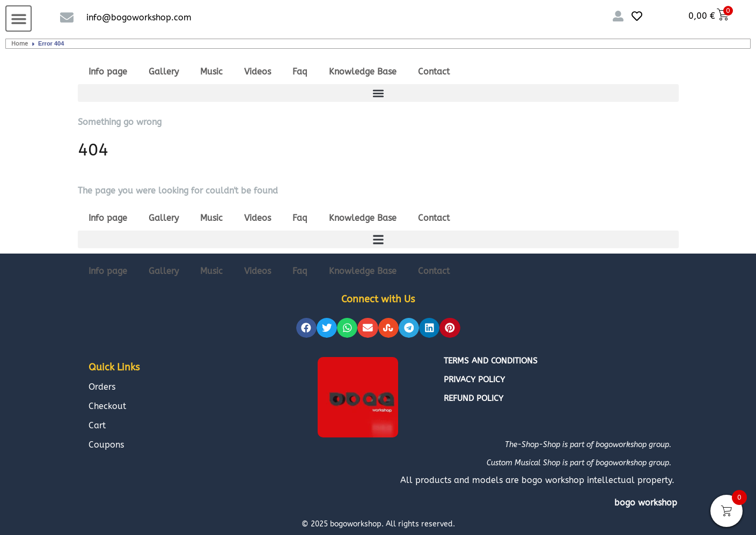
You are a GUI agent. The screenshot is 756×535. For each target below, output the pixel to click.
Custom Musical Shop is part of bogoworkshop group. (579, 463)
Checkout (107, 406)
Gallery (164, 72)
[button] (19, 18)
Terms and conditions (491, 361)
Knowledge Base (363, 72)
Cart (97, 425)
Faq (300, 72)
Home (20, 44)
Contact (434, 72)
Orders (102, 387)
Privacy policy (474, 380)
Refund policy (474, 398)
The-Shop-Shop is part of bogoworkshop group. (588, 445)
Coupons (106, 445)
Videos (258, 72)
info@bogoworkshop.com (139, 17)
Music (211, 72)
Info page (108, 72)
